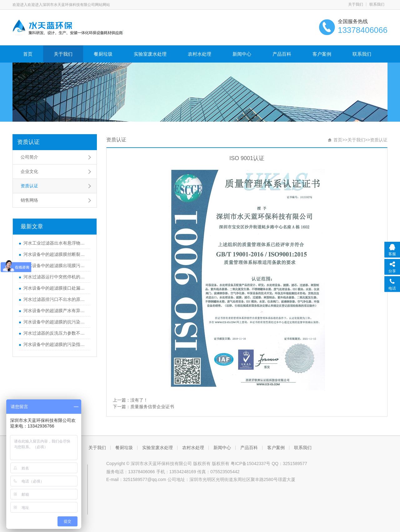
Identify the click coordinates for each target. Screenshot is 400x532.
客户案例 (322, 54)
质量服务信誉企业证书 (152, 407)
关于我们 (356, 4)
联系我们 (377, 4)
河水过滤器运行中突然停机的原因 (55, 277)
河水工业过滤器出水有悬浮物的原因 (55, 243)
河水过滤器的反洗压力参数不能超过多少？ (55, 333)
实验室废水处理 (150, 54)
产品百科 (282, 54)
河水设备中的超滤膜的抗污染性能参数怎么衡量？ (55, 322)
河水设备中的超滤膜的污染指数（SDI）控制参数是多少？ (55, 344)
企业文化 (29, 171)
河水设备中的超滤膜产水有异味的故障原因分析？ (55, 311)
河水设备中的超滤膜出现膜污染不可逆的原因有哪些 (55, 266)
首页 (28, 54)
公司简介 (29, 157)
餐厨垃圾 (103, 54)
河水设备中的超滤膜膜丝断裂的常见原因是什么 (55, 254)
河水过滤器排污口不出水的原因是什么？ (55, 299)
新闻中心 (242, 54)
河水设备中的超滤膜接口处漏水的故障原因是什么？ (55, 288)
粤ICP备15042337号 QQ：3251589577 (269, 464)
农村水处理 (200, 54)
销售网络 (29, 200)
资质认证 (28, 142)
